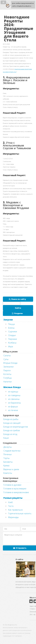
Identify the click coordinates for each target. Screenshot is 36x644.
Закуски (8, 320)
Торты (6, 458)
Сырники (13, 331)
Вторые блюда (10, 363)
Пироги (7, 370)
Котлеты (7, 374)
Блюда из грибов (12, 430)
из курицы (13, 391)
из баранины (14, 403)
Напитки (7, 382)
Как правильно (15, 510)
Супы (6, 359)
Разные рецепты (13, 498)
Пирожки (13, 339)
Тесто (11, 506)
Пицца (11, 324)
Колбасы (12, 343)
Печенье (7, 454)
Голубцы (8, 378)
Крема (6, 465)
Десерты (7, 447)
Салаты (7, 355)
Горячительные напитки (20, 513)
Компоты (8, 473)
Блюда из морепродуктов (16, 427)
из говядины (14, 395)
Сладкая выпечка (12, 451)
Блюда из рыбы (11, 419)
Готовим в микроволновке (16, 492)
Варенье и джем (11, 469)
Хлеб (10, 502)
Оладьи (12, 335)
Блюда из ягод (10, 434)
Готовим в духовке (12, 485)
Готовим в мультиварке (15, 488)
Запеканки (8, 367)
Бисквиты (8, 462)
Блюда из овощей (12, 423)
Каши (6, 438)
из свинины (14, 399)
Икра (11, 346)
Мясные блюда (12, 387)
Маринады (13, 517)
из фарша (13, 406)
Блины (11, 328)
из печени (13, 410)
